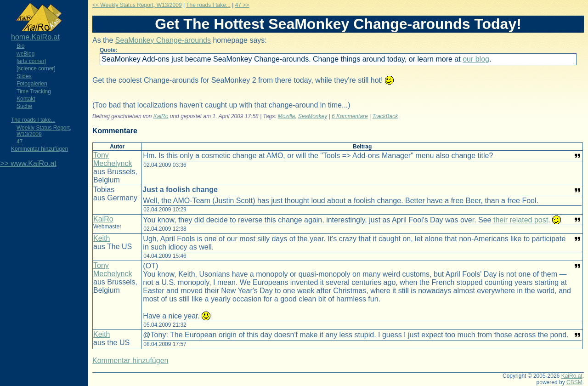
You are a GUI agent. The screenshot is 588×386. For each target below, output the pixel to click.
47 (20, 142)
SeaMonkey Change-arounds (163, 40)
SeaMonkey (313, 116)
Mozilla (286, 116)
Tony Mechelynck (113, 159)
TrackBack (385, 116)
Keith (102, 238)
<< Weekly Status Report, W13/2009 (137, 5)
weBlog (25, 54)
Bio (20, 46)
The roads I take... (33, 120)
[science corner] (36, 68)
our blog (476, 59)
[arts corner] (31, 61)
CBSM (574, 382)
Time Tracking (34, 91)
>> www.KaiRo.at (28, 163)
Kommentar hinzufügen (40, 149)
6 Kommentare (350, 116)
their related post (521, 220)
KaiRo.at (572, 376)
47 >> (242, 5)
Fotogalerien (32, 84)
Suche (24, 106)
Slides (24, 76)
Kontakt (26, 99)
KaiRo (161, 116)
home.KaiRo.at (35, 37)
